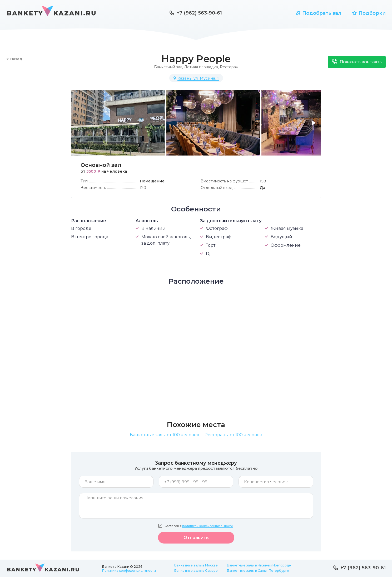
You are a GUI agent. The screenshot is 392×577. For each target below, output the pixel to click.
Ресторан (229, 67)
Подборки (372, 13)
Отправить (196, 538)
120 (143, 188)
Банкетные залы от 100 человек (165, 435)
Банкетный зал (168, 67)
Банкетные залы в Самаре (196, 571)
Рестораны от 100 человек (233, 435)
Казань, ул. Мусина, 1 (198, 78)
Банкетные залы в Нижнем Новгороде (259, 565)
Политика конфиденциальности (129, 571)
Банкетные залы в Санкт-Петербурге (258, 571)
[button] (315, 126)
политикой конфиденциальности (207, 526)
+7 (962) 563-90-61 (199, 13)
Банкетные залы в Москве (196, 565)
